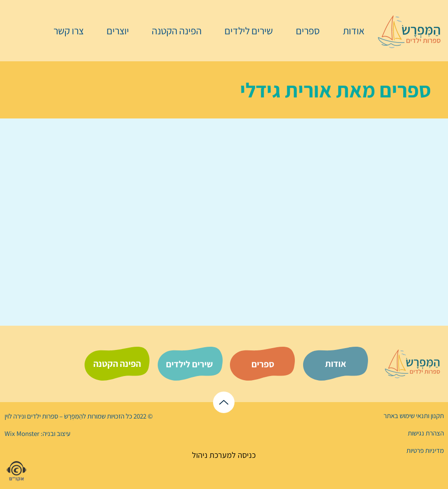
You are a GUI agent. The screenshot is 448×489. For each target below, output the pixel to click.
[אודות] (336, 364)
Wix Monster (22, 433)
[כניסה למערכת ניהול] (224, 455)
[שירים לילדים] (189, 364)
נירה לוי (15, 416)
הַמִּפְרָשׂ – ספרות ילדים (54, 416)
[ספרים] (263, 364)
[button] (303, 31)
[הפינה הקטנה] (117, 364)
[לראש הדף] (224, 402)
